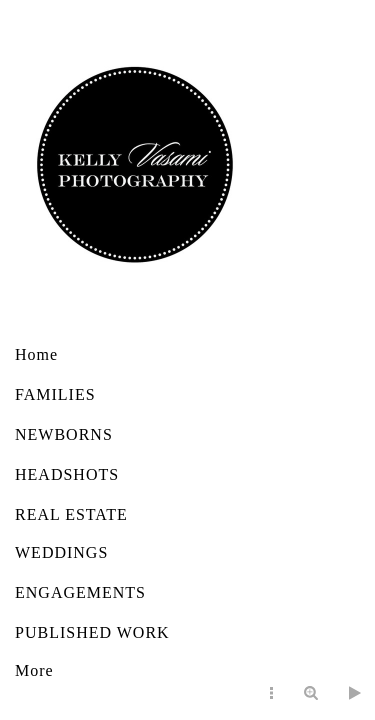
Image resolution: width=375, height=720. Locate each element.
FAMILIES (55, 394)
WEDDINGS (61, 552)
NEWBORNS (64, 434)
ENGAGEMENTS (80, 592)
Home (36, 354)
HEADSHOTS (67, 474)
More (34, 670)
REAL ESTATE (71, 514)
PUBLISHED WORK (92, 632)
